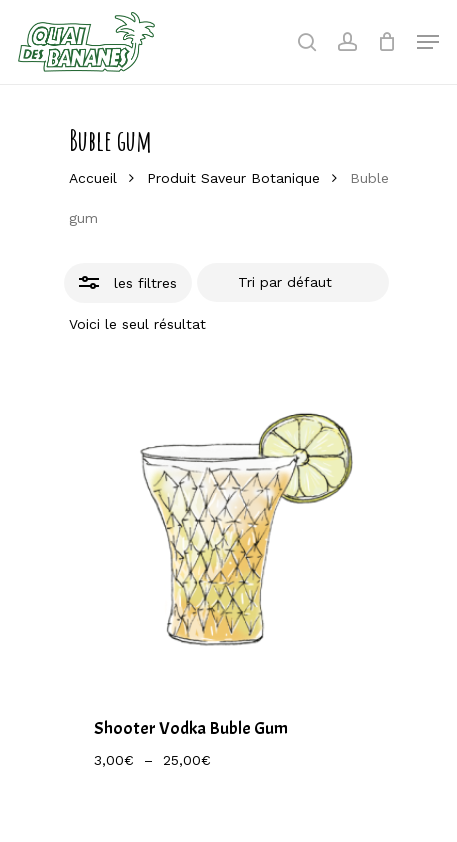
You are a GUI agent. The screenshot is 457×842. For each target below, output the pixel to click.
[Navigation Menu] (428, 42)
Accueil (93, 178)
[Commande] (293, 283)
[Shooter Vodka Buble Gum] (229, 527)
